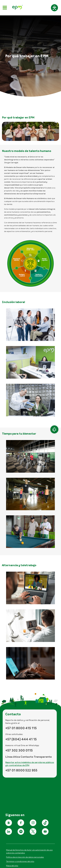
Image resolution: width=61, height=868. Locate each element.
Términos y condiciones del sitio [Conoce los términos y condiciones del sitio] (20, 861)
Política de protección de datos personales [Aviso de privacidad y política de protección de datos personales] (25, 857)
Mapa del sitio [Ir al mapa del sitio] (12, 866)
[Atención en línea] (54, 429)
